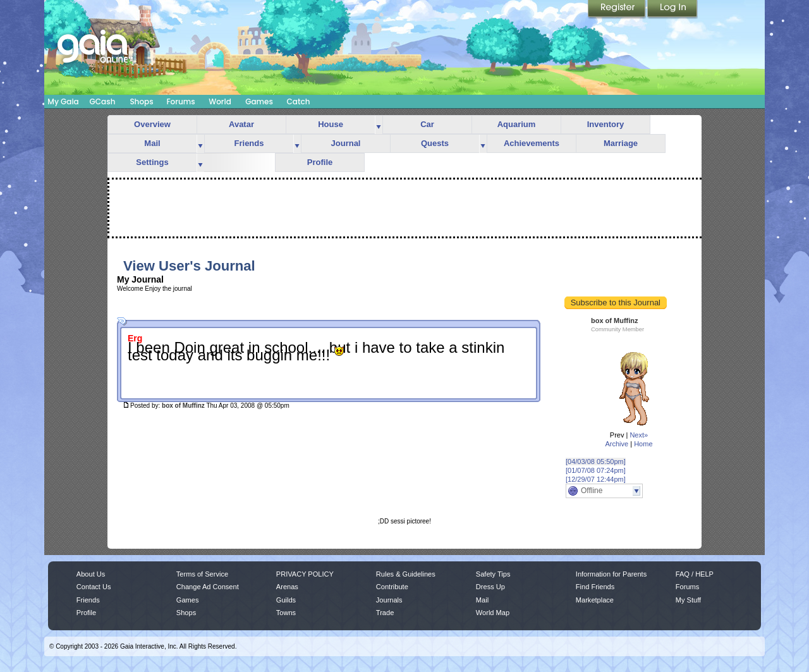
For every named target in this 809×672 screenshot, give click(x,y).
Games (259, 101)
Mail (152, 143)
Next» (639, 435)
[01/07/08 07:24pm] (596, 470)
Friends (249, 143)
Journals (389, 600)
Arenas (287, 587)
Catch (299, 101)
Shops (141, 101)
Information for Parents (611, 574)
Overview (152, 124)
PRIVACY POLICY (305, 574)
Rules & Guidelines (406, 574)
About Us (91, 574)
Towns (286, 613)
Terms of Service (202, 574)
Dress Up (490, 587)
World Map (493, 613)
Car (427, 124)
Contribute (392, 587)
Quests (435, 143)
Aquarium (517, 124)
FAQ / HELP (695, 574)
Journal (346, 143)
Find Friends (595, 587)
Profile (320, 162)
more (379, 125)
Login (672, 9)
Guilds (286, 600)
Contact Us (94, 587)
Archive (617, 444)
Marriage (621, 143)
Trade (385, 613)
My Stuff (688, 600)
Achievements (532, 143)
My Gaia (63, 101)
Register (617, 9)
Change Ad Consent (208, 587)
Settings (152, 162)
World (220, 101)
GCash (103, 101)
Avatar (241, 124)
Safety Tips (493, 574)
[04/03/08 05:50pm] (596, 461)
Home (643, 444)
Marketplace (595, 600)
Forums (180, 101)
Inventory (606, 124)
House (331, 124)
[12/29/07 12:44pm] (596, 479)
